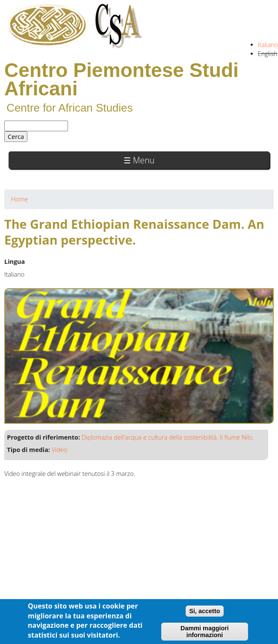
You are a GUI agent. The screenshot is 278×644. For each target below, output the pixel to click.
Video (59, 450)
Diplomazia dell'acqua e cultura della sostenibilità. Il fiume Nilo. (168, 437)
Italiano (268, 45)
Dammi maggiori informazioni (205, 632)
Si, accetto (205, 611)
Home (19, 199)
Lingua (15, 261)
